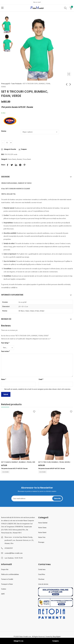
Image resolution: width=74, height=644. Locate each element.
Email (41, 379)
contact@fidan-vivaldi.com (13, 554)
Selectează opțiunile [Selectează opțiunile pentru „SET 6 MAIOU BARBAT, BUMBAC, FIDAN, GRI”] (8, 472)
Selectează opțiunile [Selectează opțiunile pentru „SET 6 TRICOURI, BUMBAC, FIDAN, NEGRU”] (45, 472)
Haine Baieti (12, 159)
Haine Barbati (43, 523)
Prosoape (41, 543)
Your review (5, 351)
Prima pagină (5, 83)
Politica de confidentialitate (10, 575)
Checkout (41, 580)
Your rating (5, 343)
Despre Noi (5, 570)
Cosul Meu (42, 575)
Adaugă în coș (18, 641)
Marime (4, 131)
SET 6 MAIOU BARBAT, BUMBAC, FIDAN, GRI (18, 462)
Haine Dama (42, 528)
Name (4, 379)
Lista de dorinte (43, 585)
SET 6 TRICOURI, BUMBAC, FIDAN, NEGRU (54, 462)
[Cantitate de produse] (7, 143)
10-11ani (21, 311)
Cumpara (55, 641)
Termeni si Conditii (7, 580)
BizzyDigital (57, 637)
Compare (24, 149)
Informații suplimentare (12, 295)
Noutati (19, 159)
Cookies (4, 590)
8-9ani (42, 311)
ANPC (3, 594)
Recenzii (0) (6, 319)
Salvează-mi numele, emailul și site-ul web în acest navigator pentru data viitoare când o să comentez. (38, 389)
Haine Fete (42, 538)
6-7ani (37, 311)
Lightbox (69, 74)
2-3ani (27, 311)
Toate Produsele (16, 83)
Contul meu (42, 570)
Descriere (5, 177)
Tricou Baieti (27, 159)
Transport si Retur (7, 585)
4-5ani (32, 311)
